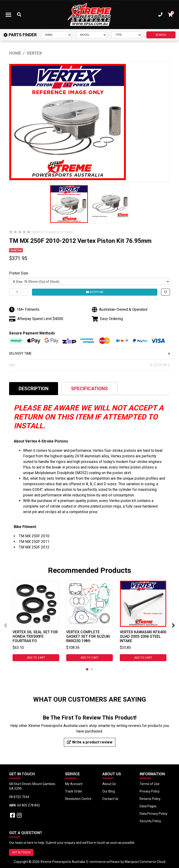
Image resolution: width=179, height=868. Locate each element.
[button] (165, 292)
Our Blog (109, 791)
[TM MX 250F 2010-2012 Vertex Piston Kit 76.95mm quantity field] (19, 292)
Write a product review (90, 742)
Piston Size (19, 273)
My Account (74, 784)
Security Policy (150, 821)
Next (173, 625)
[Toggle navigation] (8, 15)
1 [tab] (87, 669)
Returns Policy (150, 799)
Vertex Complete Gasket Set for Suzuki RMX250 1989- (88, 636)
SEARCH (161, 35)
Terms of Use (150, 784)
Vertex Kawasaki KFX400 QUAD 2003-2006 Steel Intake (143, 636)
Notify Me (95, 292)
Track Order (74, 791)
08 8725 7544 (19, 797)
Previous (6, 625)
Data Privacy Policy (153, 814)
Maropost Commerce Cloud (145, 862)
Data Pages (148, 806)
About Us (109, 784)
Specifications (89, 389)
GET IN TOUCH (21, 852)
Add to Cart (36, 658)
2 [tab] (92, 669)
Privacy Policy (150, 791)
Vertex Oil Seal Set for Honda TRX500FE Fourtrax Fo (35, 636)
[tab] (34, 388)
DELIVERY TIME (89, 353)
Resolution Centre (78, 799)
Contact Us (110, 799)
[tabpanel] (36, 621)
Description (34, 389)
